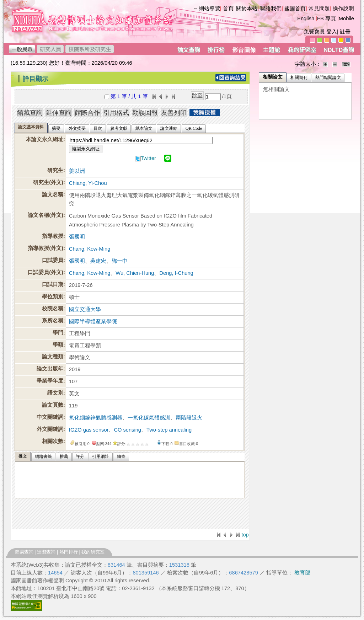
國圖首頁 (295, 9)
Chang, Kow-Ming (90, 249)
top (245, 535)
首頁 (228, 9)
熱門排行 (69, 552)
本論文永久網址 (45, 139)
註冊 (345, 32)
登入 (332, 32)
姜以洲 (77, 171)
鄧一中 (120, 261)
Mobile (346, 18)
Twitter (148, 158)
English (306, 18)
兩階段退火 (189, 418)
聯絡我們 (271, 9)
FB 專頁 (326, 18)
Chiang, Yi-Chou (88, 183)
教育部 (302, 573)
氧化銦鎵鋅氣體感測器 (96, 418)
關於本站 (247, 9)
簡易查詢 (24, 552)
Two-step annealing (169, 430)
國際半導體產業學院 (93, 321)
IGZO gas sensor (89, 430)
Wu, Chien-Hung (135, 273)
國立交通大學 (85, 309)
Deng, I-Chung (176, 273)
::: (13, 76)
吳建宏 (98, 261)
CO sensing (127, 430)
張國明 (77, 237)
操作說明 (343, 9)
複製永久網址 (86, 149)
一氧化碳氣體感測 (149, 418)
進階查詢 (46, 552)
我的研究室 (93, 552)
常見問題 (319, 9)
